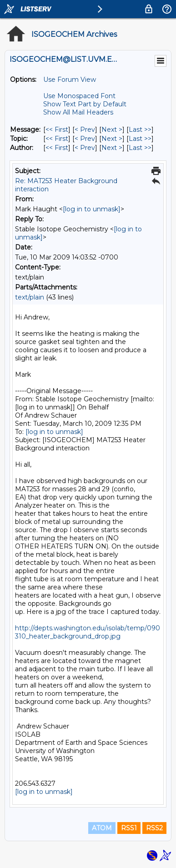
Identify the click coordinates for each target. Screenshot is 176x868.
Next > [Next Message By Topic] (112, 139)
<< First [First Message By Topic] (57, 139)
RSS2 (154, 828)
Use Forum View (70, 80)
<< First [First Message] (57, 130)
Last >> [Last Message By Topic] (140, 139)
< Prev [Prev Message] (85, 130)
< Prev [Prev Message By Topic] (85, 139)
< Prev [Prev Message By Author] (85, 148)
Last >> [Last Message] (140, 130)
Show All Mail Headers (78, 112)
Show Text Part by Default (85, 104)
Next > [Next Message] (112, 130)
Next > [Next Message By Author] (112, 148)
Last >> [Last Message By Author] (140, 148)
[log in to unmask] (92, 209)
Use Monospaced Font (79, 96)
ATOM (102, 828)
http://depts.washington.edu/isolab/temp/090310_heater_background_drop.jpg (88, 632)
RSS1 (129, 828)
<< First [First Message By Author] (57, 148)
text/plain (30, 297)
